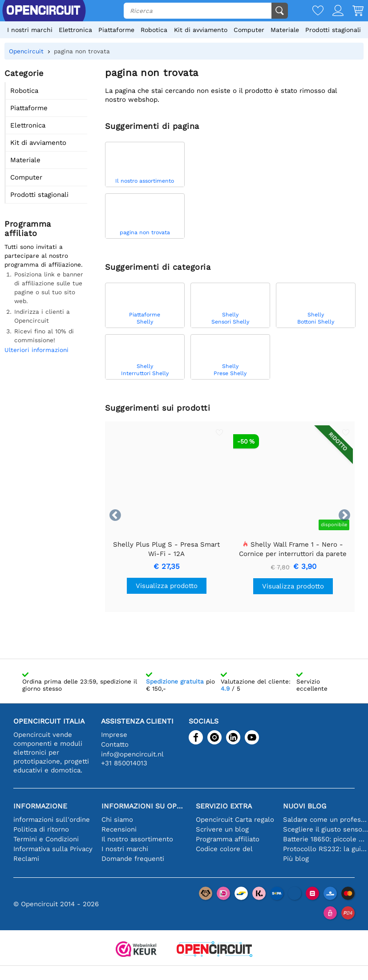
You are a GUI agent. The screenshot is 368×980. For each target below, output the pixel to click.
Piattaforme (116, 30)
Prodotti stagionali (333, 30)
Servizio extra (224, 806)
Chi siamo (117, 820)
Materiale (285, 30)
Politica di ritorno (41, 829)
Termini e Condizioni (46, 839)
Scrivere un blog (222, 829)
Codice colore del (224, 849)
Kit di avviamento (201, 30)
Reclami (26, 859)
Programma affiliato (228, 839)
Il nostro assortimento (137, 839)
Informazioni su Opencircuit (144, 806)
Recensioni (119, 829)
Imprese (114, 735)
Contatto (115, 744)
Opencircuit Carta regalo (235, 820)
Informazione (40, 806)
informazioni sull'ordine (52, 820)
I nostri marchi (30, 30)
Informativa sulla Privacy (53, 849)
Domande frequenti (133, 859)
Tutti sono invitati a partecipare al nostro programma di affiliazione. (44, 256)
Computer (249, 30)
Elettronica (75, 30)
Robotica (154, 30)
